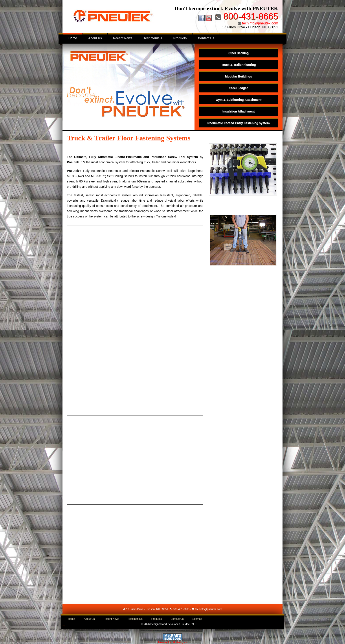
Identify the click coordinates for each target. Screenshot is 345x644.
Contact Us (206, 38)
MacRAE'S (191, 624)
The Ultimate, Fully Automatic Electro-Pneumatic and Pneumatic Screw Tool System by (135, 157)
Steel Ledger (239, 88)
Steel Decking (239, 53)
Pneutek (73, 162)
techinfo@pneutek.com (260, 23)
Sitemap (197, 619)
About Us (95, 38)
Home (73, 38)
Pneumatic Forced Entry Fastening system (238, 123)
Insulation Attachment (239, 111)
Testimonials (153, 38)
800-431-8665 (251, 16)
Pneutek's (74, 171)
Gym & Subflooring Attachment (239, 100)
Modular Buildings (239, 76)
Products (180, 38)
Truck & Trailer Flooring (238, 65)
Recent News (123, 38)
